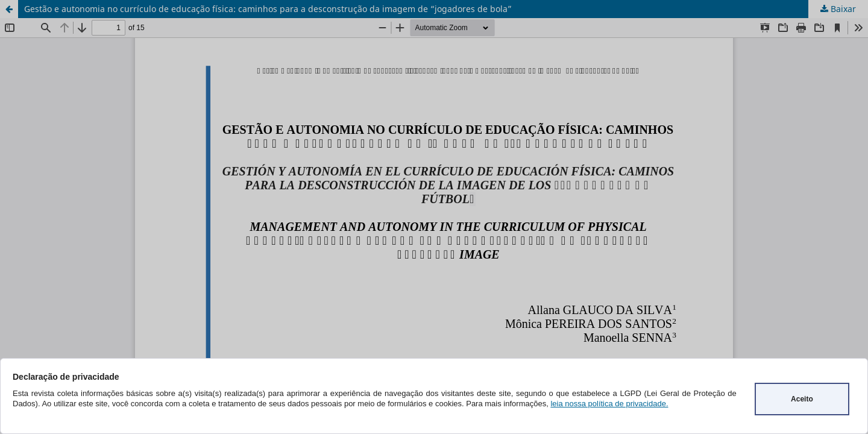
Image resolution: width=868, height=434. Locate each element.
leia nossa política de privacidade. (609, 404)
